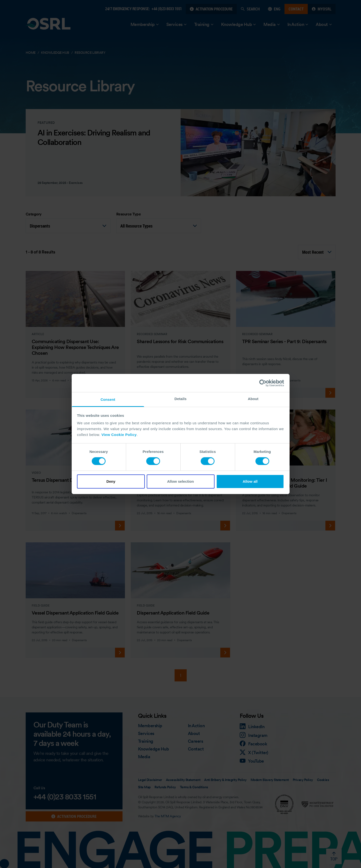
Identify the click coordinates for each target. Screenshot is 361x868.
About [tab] (253, 399)
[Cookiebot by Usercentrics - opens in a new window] (263, 383)
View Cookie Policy (119, 435)
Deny (111, 481)
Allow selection (180, 481)
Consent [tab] (108, 399)
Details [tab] (181, 399)
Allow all (250, 481)
